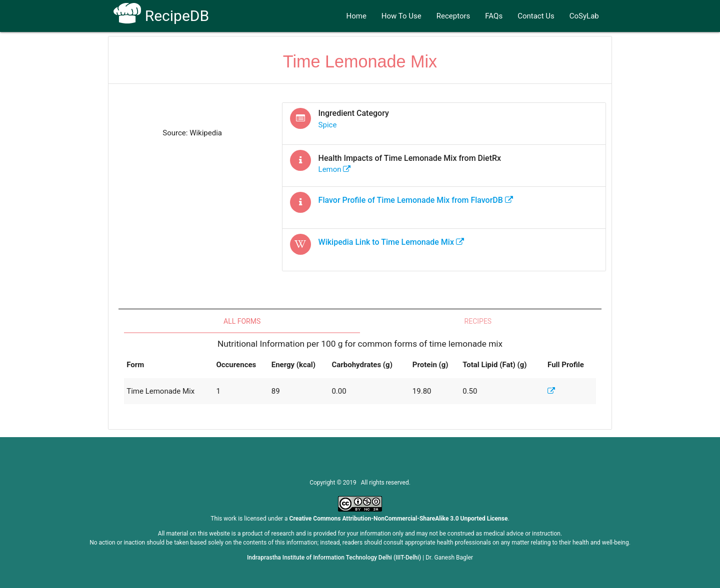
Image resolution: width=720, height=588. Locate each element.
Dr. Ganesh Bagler (449, 558)
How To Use (401, 16)
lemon (335, 169)
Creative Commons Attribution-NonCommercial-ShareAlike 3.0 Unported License (399, 519)
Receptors (453, 16)
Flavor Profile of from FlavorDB (416, 200)
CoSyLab (584, 16)
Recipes (478, 321)
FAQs (494, 16)
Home (356, 16)
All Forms (242, 321)
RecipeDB (161, 16)
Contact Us (536, 16)
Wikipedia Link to (391, 242)
